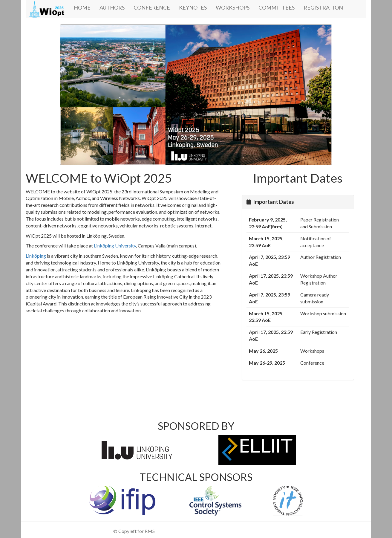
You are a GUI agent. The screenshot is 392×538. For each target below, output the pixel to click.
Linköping (36, 256)
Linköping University (115, 246)
